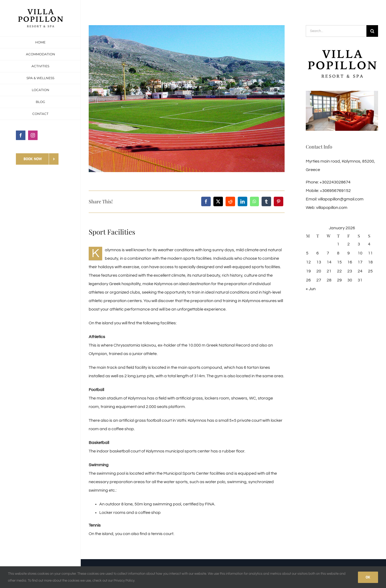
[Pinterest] (279, 201)
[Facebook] (206, 201)
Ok (368, 577)
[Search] (372, 31)
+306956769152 (335, 191)
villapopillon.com (332, 208)
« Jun (311, 289)
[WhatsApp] (254, 201)
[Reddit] (230, 201)
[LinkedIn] (243, 201)
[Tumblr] (266, 201)
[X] (218, 201)
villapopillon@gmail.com (341, 199)
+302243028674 (335, 182)
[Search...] (336, 31)
